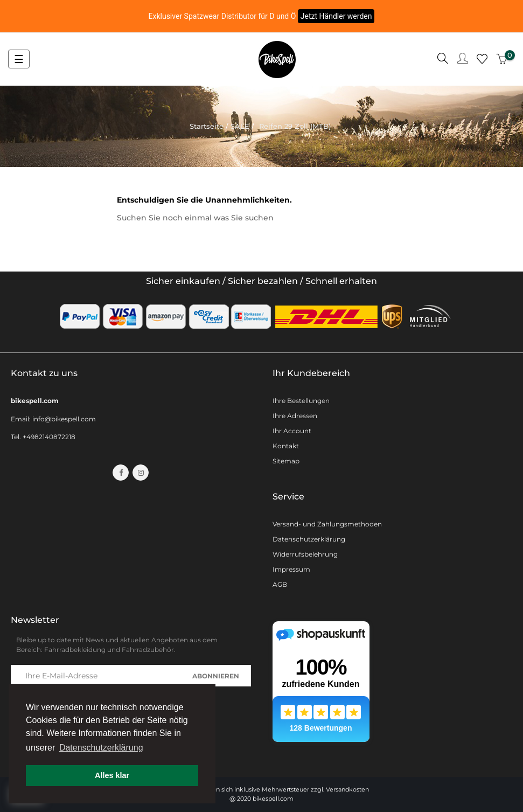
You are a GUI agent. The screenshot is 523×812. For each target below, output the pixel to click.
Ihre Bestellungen (301, 401)
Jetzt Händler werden (336, 16)
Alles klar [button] (112, 775)
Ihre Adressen (295, 416)
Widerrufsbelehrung (305, 554)
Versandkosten (347, 789)
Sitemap (286, 461)
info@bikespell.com (64, 419)
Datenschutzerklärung (309, 539)
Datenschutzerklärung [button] (101, 748)
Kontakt (286, 446)
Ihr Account (292, 431)
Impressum (291, 569)
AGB (280, 584)
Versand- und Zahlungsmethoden (327, 524)
